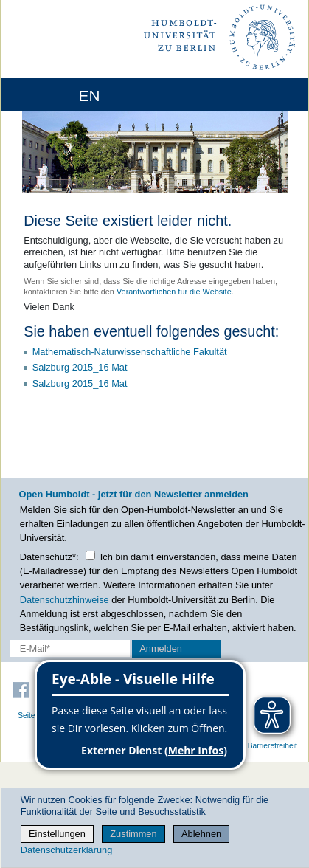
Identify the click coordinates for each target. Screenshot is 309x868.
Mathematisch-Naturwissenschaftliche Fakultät (130, 352)
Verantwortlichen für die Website (174, 292)
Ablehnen (201, 834)
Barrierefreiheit (272, 746)
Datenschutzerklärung (66, 850)
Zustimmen (133, 834)
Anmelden (161, 648)
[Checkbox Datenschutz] (90, 555)
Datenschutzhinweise (65, 600)
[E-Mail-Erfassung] (70, 648)
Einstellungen (57, 834)
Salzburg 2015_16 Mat (80, 367)
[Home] (53, 95)
